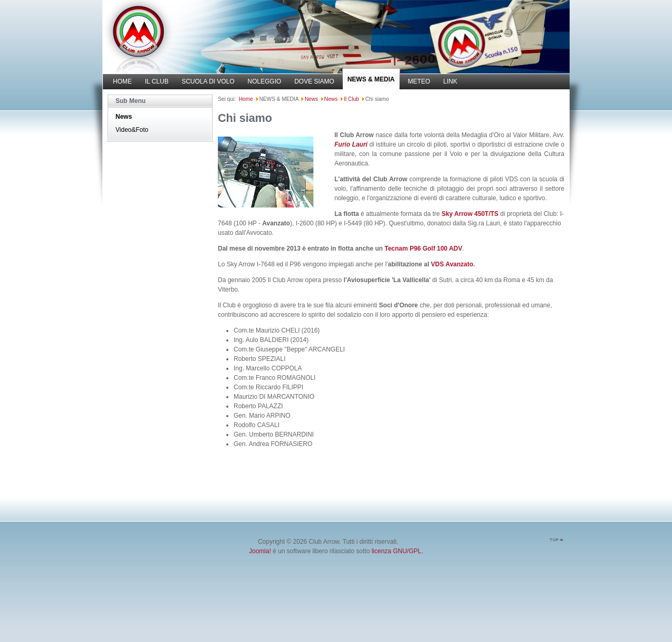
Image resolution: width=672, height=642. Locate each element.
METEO (419, 81)
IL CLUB (157, 81)
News (124, 117)
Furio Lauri (351, 144)
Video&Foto (132, 130)
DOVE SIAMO (314, 81)
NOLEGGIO (265, 81)
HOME (122, 81)
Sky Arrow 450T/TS (470, 214)
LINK (450, 81)
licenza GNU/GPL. (397, 551)
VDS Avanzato (452, 264)
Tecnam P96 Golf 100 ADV (423, 248)
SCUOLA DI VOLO (208, 81)
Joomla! (260, 551)
